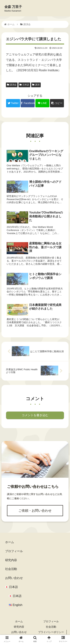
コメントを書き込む (35, 415)
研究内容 (11, 560)
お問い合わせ (14, 578)
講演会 (12, 85)
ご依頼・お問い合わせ (35, 511)
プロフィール (14, 551)
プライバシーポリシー (51, 632)
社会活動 (11, 569)
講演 (36, 85)
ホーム (10, 542)
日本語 (24, 85)
